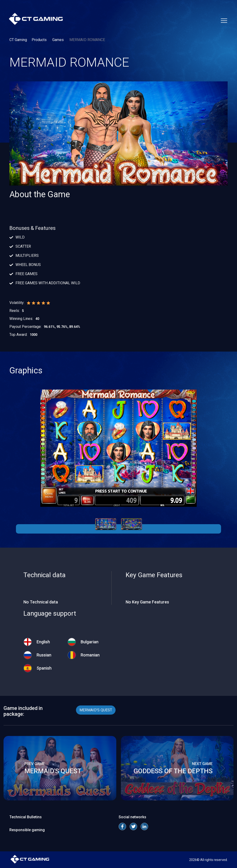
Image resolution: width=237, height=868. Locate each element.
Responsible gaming (27, 830)
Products (40, 40)
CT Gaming (18, 40)
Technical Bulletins (26, 817)
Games (58, 40)
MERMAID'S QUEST (96, 710)
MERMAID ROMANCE (87, 40)
